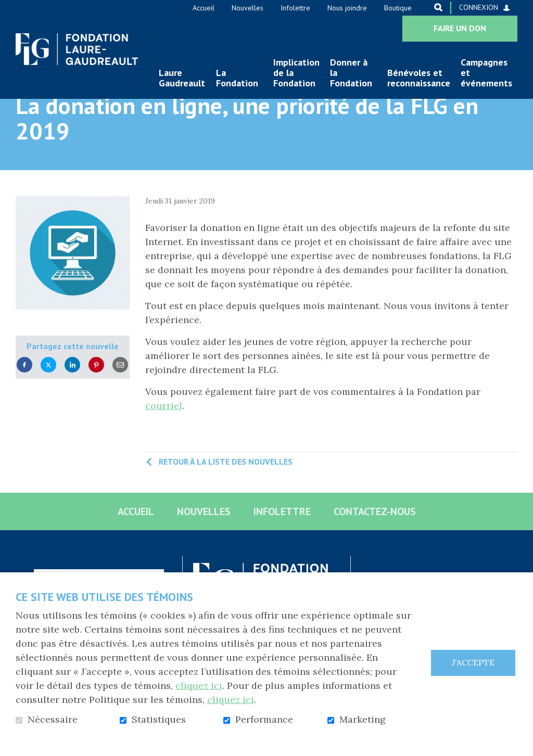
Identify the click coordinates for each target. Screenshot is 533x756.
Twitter (48, 397)
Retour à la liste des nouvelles (226, 494)
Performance (264, 720)
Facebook (24, 397)
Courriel (120, 397)
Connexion (479, 7)
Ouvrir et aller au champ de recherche (438, 7)
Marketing (363, 720)
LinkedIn (72, 397)
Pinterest (96, 397)
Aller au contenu (8, 8)
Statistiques (159, 720)
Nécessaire (53, 720)
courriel (164, 438)
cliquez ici (199, 685)
